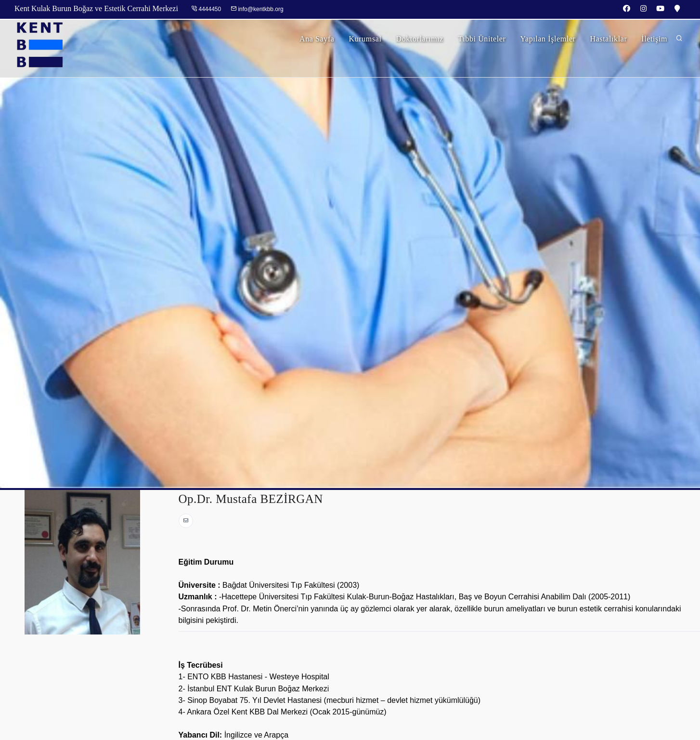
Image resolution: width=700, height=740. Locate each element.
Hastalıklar (609, 39)
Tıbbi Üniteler (482, 39)
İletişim (654, 39)
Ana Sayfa (317, 39)
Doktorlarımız (419, 39)
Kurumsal (365, 39)
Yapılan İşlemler (548, 39)
